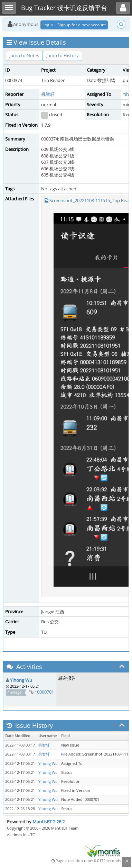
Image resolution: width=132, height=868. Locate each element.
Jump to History (63, 55)
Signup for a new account (82, 25)
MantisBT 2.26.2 (49, 822)
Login (48, 25)
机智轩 (48, 94)
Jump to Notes (24, 55)
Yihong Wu (21, 680)
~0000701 (44, 692)
